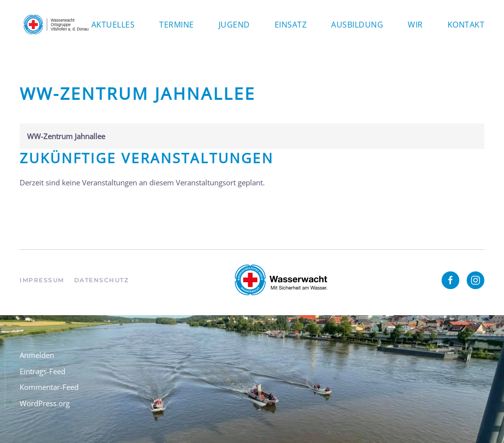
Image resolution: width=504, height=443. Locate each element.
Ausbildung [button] (357, 25)
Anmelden (37, 355)
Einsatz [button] (291, 25)
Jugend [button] (234, 25)
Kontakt (466, 25)
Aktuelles (113, 25)
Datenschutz (102, 280)
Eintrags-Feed (42, 371)
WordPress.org (45, 403)
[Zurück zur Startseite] (56, 25)
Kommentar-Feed (49, 387)
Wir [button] (415, 25)
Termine (177, 25)
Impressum (42, 280)
